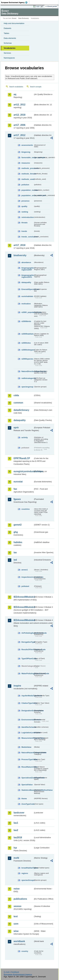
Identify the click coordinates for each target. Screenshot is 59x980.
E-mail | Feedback (11, 972)
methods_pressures (27, 168)
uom (16, 924)
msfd (16, 858)
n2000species (27, 359)
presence (25, 201)
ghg (16, 532)
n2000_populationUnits (27, 312)
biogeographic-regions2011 (27, 276)
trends (24, 231)
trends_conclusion (27, 237)
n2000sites (26, 343)
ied (15, 560)
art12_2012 (19, 105)
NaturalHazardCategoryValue (27, 753)
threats (24, 223)
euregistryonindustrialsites (23, 471)
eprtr (16, 428)
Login (38, 6)
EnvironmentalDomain (27, 720)
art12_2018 (19, 115)
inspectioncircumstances (27, 577)
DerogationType (27, 642)
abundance (26, 262)
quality (24, 206)
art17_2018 (19, 245)
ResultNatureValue (27, 767)
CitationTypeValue (27, 703)
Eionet (14, 18)
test (16, 916)
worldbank (19, 941)
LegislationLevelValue (27, 733)
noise (17, 889)
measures (26, 163)
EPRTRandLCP (22, 458)
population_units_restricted (27, 195)
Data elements (10, 38)
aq (15, 94)
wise (16, 931)
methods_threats (27, 174)
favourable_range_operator (27, 157)
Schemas (8, 43)
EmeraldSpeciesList (27, 289)
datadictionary (21, 410)
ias (15, 552)
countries (26, 509)
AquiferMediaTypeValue (27, 696)
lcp (15, 848)
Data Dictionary (23, 18)
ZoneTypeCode (27, 804)
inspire (17, 686)
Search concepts (36, 87)
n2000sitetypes (27, 350)
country (25, 951)
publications (20, 899)
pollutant (25, 586)
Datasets (7, 28)
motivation (26, 304)
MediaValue (26, 747)
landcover (19, 813)
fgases (17, 499)
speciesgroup (27, 387)
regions (25, 873)
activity (25, 437)
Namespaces (9, 58)
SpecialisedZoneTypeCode (27, 778)
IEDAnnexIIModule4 (23, 620)
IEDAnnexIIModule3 (23, 607)
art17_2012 (19, 135)
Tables (6, 33)
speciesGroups (27, 880)
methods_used (27, 179)
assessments (27, 145)
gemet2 (18, 525)
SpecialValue (27, 785)
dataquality (26, 282)
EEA (15, 2)
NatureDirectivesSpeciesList (27, 371)
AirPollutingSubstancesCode (27, 633)
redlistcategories (27, 378)
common (18, 403)
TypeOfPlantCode (27, 659)
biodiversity (20, 255)
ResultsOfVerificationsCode (27, 649)
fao (15, 489)
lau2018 (18, 837)
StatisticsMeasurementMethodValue (27, 790)
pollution (25, 185)
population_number (27, 190)
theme (24, 799)
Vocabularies (10, 48)
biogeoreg (26, 152)
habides (18, 542)
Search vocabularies (16, 87)
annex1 (25, 570)
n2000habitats (27, 334)
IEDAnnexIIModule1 (23, 597)
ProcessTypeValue (27, 759)
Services (7, 53)
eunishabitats (27, 296)
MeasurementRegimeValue (27, 738)
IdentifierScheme (27, 727)
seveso (17, 906)
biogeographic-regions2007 (27, 269)
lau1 (16, 823)
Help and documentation (14, 23)
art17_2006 (19, 125)
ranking (25, 212)
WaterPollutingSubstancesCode (27, 673)
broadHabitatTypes (27, 868)
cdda (16, 395)
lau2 (16, 830)
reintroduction (27, 217)
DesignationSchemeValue (27, 711)
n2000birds (26, 321)
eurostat (18, 482)
